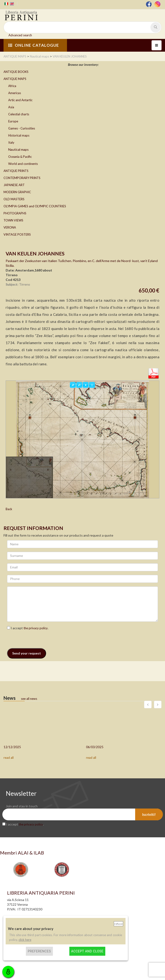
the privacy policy (36, 628)
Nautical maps (18, 149)
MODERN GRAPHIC (17, 192)
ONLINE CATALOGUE (34, 45)
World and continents (23, 164)
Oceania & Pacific (20, 157)
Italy (11, 142)
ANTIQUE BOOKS (16, 72)
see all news (29, 699)
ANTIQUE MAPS (15, 79)
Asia (11, 107)
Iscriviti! (149, 814)
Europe (13, 121)
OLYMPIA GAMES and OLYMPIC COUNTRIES (35, 206)
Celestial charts (19, 114)
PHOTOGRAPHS (15, 213)
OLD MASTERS (14, 199)
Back (9, 509)
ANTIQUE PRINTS (16, 171)
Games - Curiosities (22, 128)
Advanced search (20, 35)
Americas (15, 93)
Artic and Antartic (20, 100)
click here (25, 940)
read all (9, 758)
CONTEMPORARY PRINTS (22, 178)
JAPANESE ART (14, 185)
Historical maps (19, 135)
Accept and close (87, 951)
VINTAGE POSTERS (17, 234)
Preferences (39, 951)
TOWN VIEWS (13, 220)
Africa (12, 86)
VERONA (10, 227)
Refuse (118, 924)
